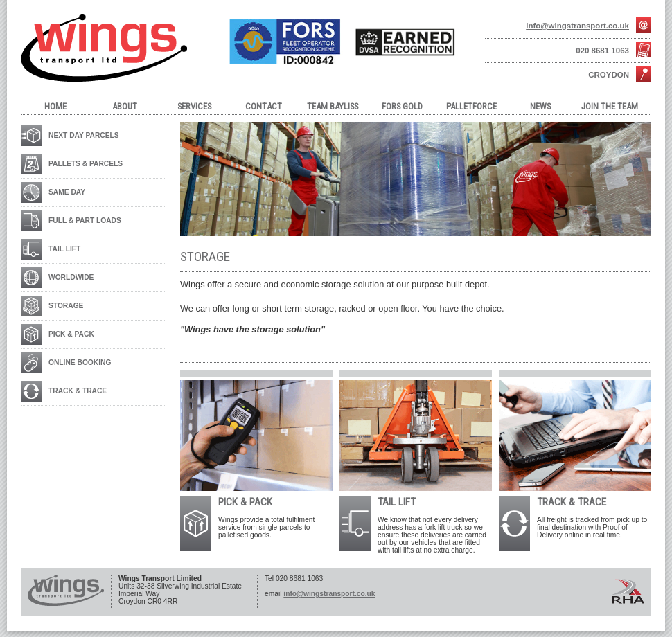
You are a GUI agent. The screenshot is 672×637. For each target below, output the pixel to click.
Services (194, 106)
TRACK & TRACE (78, 391)
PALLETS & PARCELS (86, 164)
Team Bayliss (333, 106)
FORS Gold (402, 106)
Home (55, 106)
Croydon (609, 75)
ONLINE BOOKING (80, 362)
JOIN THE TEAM (610, 106)
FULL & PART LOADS (85, 221)
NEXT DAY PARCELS (84, 135)
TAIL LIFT (64, 249)
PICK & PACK (71, 334)
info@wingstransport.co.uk (577, 26)
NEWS (540, 106)
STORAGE (66, 306)
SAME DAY (67, 192)
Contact (264, 106)
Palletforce (471, 106)
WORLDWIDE (71, 277)
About (125, 106)
